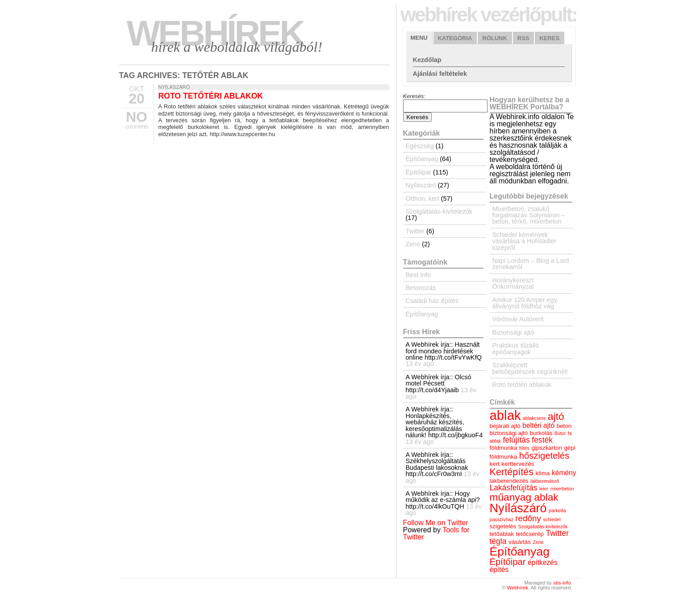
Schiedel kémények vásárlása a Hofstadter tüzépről (525, 241)
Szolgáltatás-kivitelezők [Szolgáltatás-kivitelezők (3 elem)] (543, 527)
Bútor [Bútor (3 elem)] (560, 433)
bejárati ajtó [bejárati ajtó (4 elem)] (505, 426)
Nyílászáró (174, 87)
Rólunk (494, 38)
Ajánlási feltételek (440, 74)
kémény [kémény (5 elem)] (564, 473)
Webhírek (215, 33)
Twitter (415, 231)
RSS (523, 38)
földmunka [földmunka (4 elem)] (504, 448)
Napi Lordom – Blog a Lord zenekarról (531, 264)
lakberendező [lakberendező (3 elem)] (545, 481)
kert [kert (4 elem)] (495, 464)
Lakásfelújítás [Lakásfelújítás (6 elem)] (514, 488)
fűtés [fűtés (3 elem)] (524, 448)
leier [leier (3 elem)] (544, 489)
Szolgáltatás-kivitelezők (439, 211)
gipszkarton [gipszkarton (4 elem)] (547, 448)
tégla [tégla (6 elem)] (498, 541)
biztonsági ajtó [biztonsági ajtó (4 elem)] (509, 433)
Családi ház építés (432, 301)
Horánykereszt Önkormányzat (513, 283)
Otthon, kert (423, 199)
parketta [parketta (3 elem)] (557, 510)
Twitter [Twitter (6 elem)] (557, 533)
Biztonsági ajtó (513, 332)
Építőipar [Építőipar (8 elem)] (508, 562)
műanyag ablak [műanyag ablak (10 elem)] (524, 497)
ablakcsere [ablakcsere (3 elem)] (534, 418)
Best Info (419, 275)
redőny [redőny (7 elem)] (528, 518)
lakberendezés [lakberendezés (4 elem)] (509, 481)
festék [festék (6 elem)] (542, 440)
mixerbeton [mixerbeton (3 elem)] (562, 489)
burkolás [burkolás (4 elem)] (541, 433)
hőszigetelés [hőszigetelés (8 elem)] (544, 456)
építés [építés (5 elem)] (499, 570)
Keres (549, 38)
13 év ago (420, 364)
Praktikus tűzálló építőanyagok (516, 348)
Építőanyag (422, 159)
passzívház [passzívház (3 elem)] (502, 519)
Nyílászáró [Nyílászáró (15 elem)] (518, 508)
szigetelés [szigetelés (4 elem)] (503, 526)
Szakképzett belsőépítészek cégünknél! (530, 368)
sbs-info (562, 583)
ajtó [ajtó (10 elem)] (556, 416)
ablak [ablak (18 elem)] (505, 415)
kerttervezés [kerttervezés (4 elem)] (518, 464)
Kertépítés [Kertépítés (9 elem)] (512, 472)
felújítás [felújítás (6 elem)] (516, 440)
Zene (413, 244)
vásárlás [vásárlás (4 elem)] (520, 542)
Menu (419, 38)
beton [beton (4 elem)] (564, 426)
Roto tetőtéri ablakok (211, 96)
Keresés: (415, 96)
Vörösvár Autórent (518, 319)
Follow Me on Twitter (436, 523)
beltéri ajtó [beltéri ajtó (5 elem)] (538, 425)
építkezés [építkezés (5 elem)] (543, 562)
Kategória (455, 38)
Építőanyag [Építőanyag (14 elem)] (520, 551)
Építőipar (419, 172)
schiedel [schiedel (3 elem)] (552, 519)
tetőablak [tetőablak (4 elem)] (502, 534)
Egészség (420, 146)
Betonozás (421, 288)
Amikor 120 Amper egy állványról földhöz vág (525, 303)
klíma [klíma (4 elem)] (543, 473)
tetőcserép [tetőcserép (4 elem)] (530, 534)
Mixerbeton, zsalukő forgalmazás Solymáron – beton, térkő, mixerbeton (529, 215)
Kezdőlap (427, 60)
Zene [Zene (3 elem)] (538, 542)
